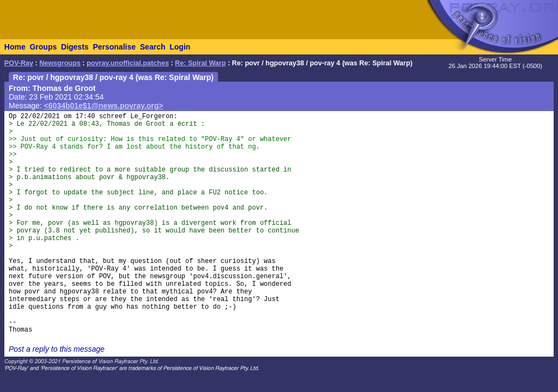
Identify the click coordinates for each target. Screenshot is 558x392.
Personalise (114, 47)
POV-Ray (19, 63)
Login (180, 47)
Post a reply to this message (57, 349)
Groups (43, 47)
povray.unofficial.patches (128, 63)
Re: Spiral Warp (200, 63)
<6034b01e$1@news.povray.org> (104, 106)
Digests (75, 47)
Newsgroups (60, 63)
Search (153, 47)
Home (15, 47)
